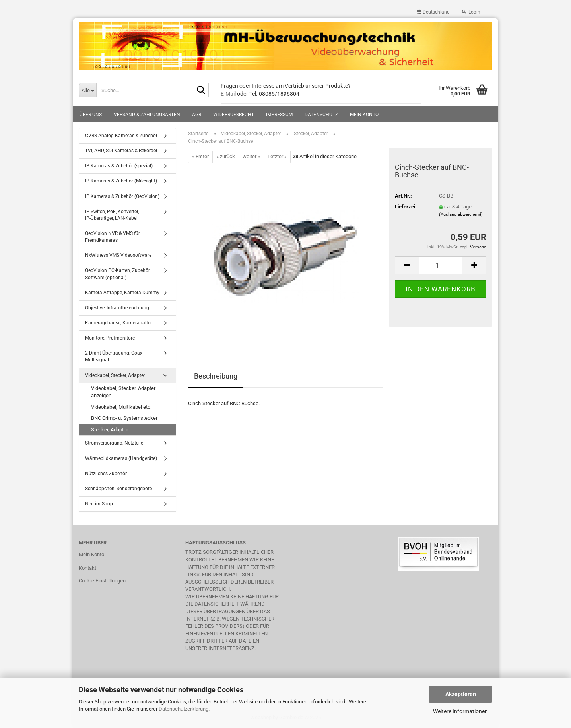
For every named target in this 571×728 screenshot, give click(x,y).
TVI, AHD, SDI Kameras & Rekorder (121, 151)
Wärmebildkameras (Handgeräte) (121, 458)
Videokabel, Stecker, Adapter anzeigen (123, 392)
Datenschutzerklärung (184, 709)
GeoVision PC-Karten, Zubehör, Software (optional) (118, 274)
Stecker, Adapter (110, 430)
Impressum (279, 115)
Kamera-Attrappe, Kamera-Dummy (122, 293)
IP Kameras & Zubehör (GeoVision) (122, 196)
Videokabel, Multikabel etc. (121, 407)
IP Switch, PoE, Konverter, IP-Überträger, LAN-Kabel (112, 215)
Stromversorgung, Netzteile (114, 443)
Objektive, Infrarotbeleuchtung (117, 308)
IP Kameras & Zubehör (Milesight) (121, 181)
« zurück (226, 156)
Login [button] (471, 12)
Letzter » (277, 156)
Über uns (91, 115)
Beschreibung (216, 376)
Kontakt (87, 568)
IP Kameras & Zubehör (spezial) (119, 166)
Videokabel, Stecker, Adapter (115, 375)
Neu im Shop (99, 504)
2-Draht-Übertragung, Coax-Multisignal (114, 356)
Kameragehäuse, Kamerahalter (118, 323)
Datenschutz (321, 115)
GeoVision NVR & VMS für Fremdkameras (113, 237)
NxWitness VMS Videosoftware (118, 255)
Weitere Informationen (460, 711)
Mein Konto (364, 115)
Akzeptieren (461, 694)
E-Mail (228, 94)
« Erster (200, 156)
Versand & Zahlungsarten (147, 115)
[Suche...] (87, 90)
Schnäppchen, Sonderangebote (118, 489)
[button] (433, 12)
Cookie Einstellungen (102, 581)
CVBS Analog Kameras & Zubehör (121, 136)
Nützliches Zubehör (106, 474)
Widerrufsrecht (234, 115)
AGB (197, 115)
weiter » (251, 156)
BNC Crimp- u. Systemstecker (124, 418)
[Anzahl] (441, 265)
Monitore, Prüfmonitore (110, 338)
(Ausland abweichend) (461, 215)
